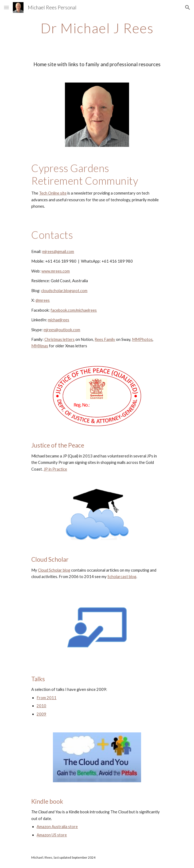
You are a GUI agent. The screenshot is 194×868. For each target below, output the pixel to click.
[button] (6, 7)
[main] (97, 28)
